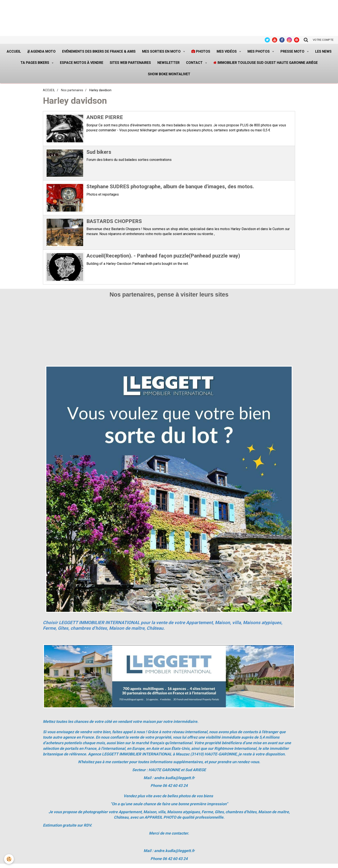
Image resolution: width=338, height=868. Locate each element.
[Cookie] (9, 859)
